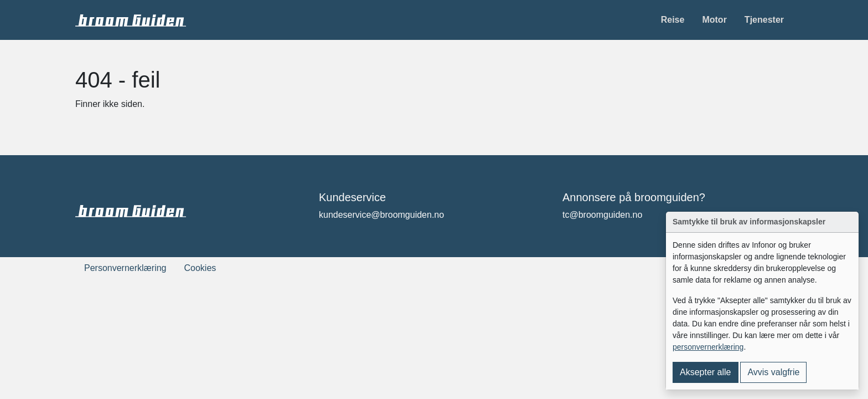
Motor (714, 20)
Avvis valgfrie (773, 372)
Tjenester (764, 20)
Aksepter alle (706, 372)
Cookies (200, 268)
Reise (673, 20)
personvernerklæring (708, 347)
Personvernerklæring (125, 268)
